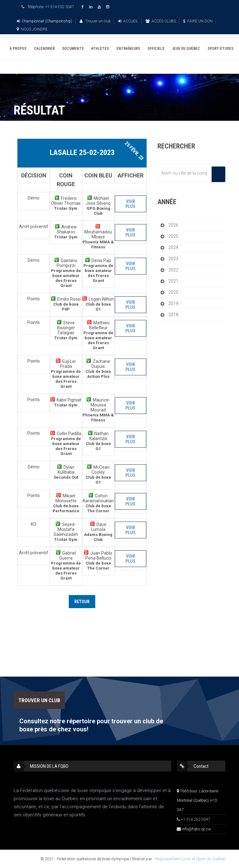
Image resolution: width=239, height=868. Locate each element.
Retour (82, 602)
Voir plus (130, 204)
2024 (173, 247)
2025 (173, 236)
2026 (173, 225)
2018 (173, 315)
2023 (173, 259)
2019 (173, 303)
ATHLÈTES (100, 49)
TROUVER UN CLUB (39, 700)
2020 (173, 292)
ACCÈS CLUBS (161, 21)
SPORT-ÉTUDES (220, 49)
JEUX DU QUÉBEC (186, 49)
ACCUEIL (128, 21)
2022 (173, 270)
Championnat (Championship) (45, 21)
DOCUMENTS (73, 49)
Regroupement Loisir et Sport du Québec (190, 859)
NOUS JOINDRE (32, 29)
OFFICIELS (156, 49)
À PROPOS (18, 49)
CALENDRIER (44, 49)
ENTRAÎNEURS (128, 49)
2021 (173, 281)
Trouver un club (95, 21)
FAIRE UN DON (198, 21)
